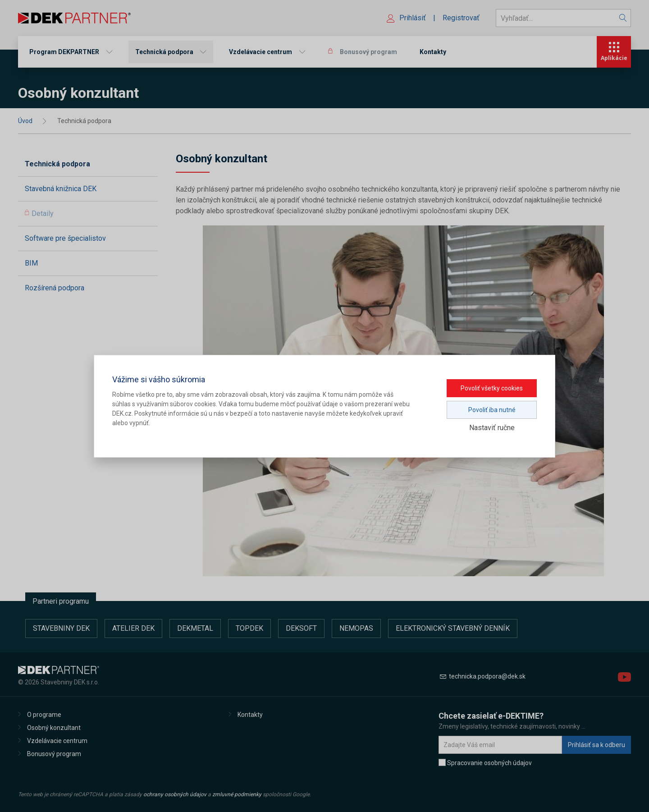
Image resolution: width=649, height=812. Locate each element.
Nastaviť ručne (492, 428)
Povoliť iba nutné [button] (492, 410)
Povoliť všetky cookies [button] (492, 388)
